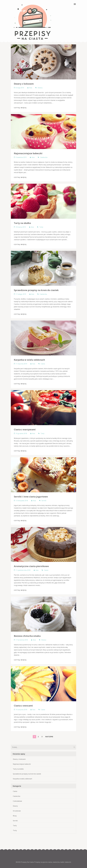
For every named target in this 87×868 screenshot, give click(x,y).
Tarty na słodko (22, 223)
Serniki (44, 501)
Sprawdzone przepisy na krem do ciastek (36, 290)
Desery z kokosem (24, 84)
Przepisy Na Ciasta (27, 862)
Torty (15, 830)
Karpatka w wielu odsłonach (29, 360)
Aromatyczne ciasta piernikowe (31, 566)
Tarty (41, 227)
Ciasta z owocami (23, 706)
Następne (49, 737)
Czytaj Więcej (20, 108)
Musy (15, 816)
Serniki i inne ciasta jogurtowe (31, 497)
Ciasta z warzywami (25, 429)
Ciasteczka (44, 157)
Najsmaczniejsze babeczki (28, 153)
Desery (40, 88)
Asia (31, 88)
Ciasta (43, 364)
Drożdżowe (17, 811)
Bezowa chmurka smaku (27, 636)
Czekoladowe (17, 801)
